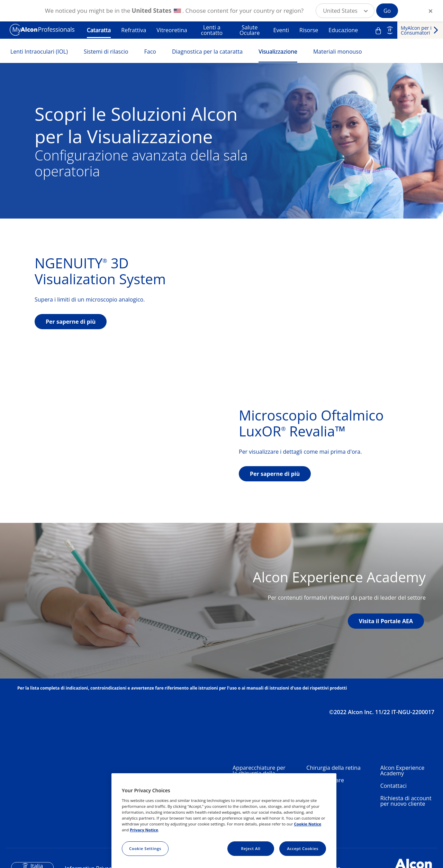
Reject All (251, 848)
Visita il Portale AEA (386, 621)
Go (387, 11)
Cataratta (99, 30)
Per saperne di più (71, 322)
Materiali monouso (338, 52)
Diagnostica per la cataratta (207, 52)
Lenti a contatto (212, 30)
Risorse (309, 30)
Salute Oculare (250, 30)
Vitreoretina (172, 30)
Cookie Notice (308, 824)
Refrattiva (134, 30)
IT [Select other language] (390, 30)
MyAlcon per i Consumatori (416, 30)
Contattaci (394, 786)
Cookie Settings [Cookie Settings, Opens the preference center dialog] (145, 848)
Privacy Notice (144, 830)
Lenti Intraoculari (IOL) (39, 52)
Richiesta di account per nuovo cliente (406, 801)
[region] (224, 821)
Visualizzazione (278, 52)
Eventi (281, 30)
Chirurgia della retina (333, 768)
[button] (345, 11)
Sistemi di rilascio (106, 52)
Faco (150, 52)
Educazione (343, 30)
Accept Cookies (303, 848)
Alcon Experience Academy (402, 770)
